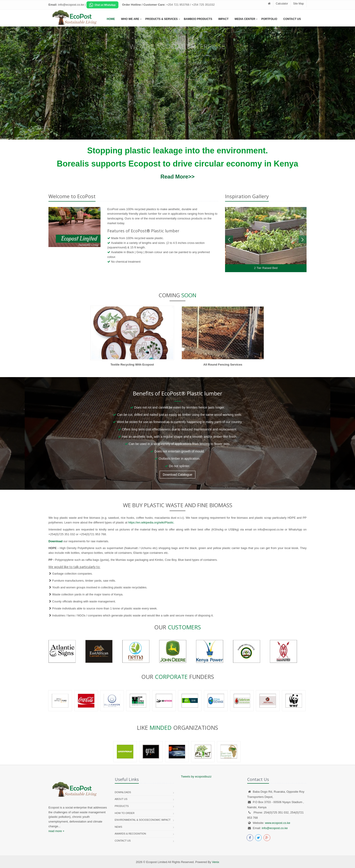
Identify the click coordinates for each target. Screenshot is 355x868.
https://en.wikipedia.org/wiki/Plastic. (151, 522)
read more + (56, 831)
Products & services (162, 19)
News (119, 827)
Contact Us (292, 19)
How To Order (125, 813)
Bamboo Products (198, 19)
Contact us (123, 841)
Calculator (282, 4)
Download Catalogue (177, 475)
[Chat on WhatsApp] (102, 5)
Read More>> (178, 177)
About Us (121, 799)
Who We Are (130, 19)
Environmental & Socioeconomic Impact (143, 820)
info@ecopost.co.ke (275, 828)
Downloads (123, 792)
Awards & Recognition (131, 834)
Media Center (245, 19)
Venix (216, 862)
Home (111, 19)
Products (122, 806)
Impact (223, 19)
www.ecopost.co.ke (277, 823)
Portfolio (269, 19)
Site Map (299, 4)
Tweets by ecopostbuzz (196, 776)
